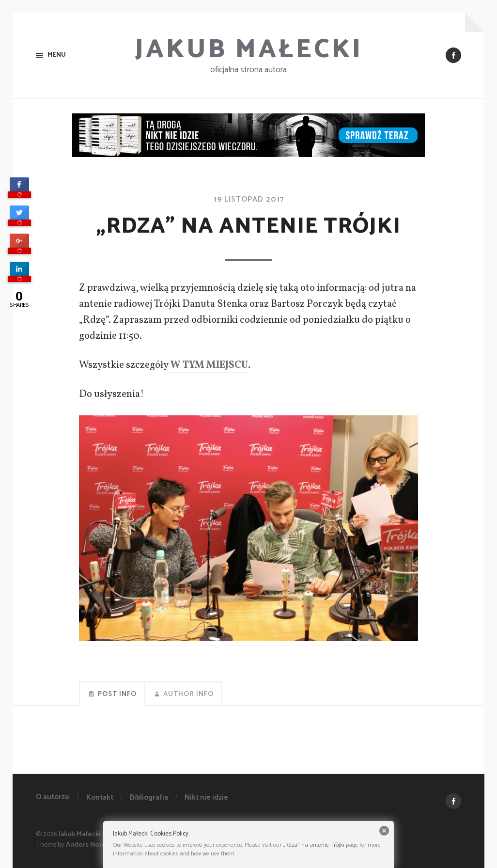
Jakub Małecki (249, 50)
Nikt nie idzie (206, 797)
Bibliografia (149, 797)
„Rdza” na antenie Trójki (314, 845)
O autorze (53, 797)
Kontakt (100, 797)
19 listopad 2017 (249, 199)
